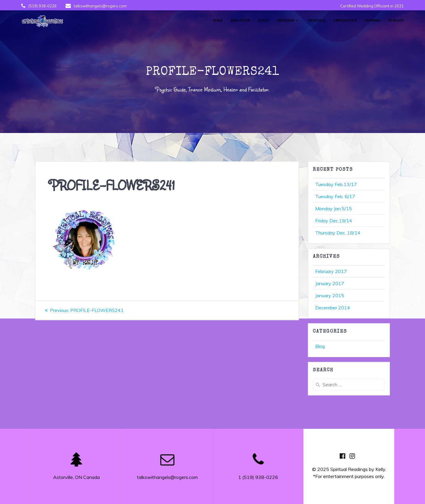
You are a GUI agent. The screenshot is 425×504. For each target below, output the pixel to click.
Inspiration (345, 21)
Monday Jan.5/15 (334, 209)
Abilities (240, 21)
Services (286, 21)
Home (218, 21)
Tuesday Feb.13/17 (336, 184)
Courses (373, 21)
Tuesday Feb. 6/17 (335, 196)
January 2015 (330, 295)
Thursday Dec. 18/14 (338, 233)
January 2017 (330, 283)
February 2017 (331, 271)
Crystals (317, 21)
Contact (396, 21)
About (263, 21)
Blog (320, 346)
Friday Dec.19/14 (334, 221)
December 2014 (333, 308)
